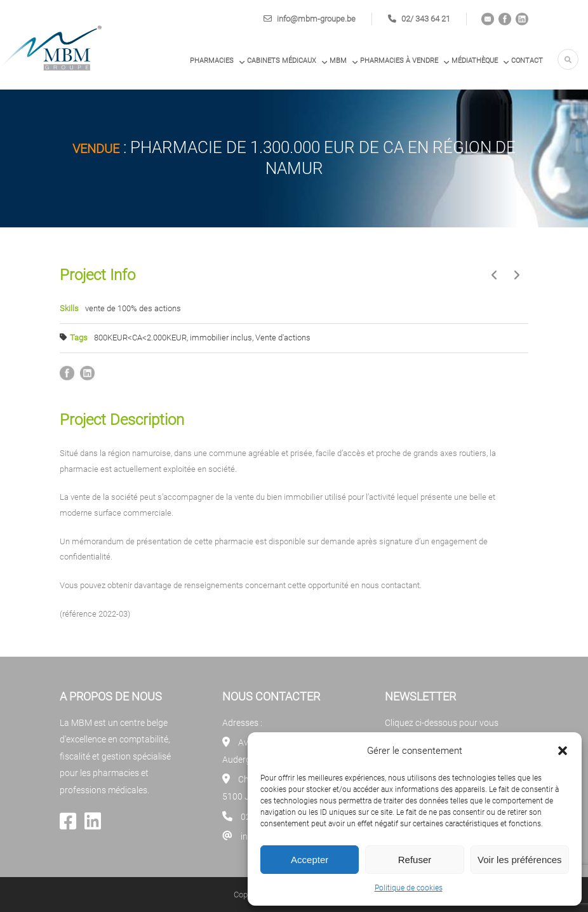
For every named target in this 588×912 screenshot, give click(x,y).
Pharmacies (212, 61)
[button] (563, 751)
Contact (527, 61)
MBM (338, 61)
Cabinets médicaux (282, 61)
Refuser (415, 860)
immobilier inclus (221, 338)
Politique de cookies (409, 888)
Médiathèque (475, 61)
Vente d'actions (283, 338)
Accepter (310, 860)
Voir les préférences (520, 860)
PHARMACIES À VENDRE (399, 61)
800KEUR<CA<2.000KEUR (140, 338)
